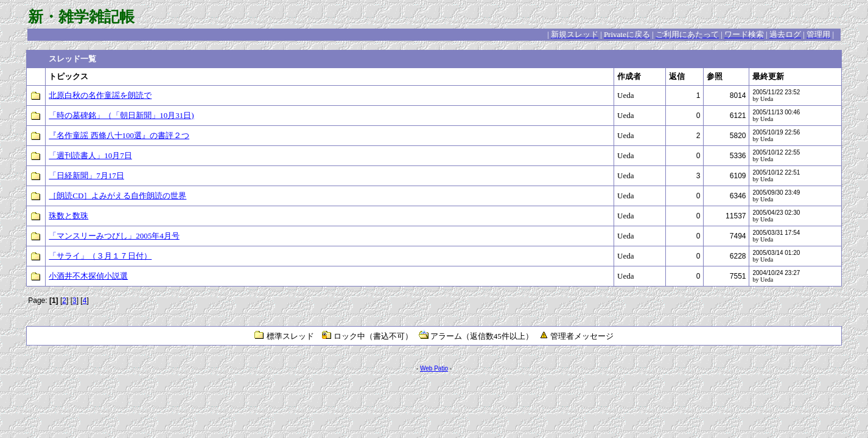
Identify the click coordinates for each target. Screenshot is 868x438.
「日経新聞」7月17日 (86, 176)
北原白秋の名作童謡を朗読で (100, 95)
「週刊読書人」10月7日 (90, 155)
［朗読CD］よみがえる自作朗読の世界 (117, 196)
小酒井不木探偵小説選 (88, 276)
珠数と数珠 (68, 216)
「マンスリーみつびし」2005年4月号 (114, 236)
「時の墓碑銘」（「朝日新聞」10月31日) (121, 115)
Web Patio (434, 368)
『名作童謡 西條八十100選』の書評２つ (119, 135)
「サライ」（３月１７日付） (100, 256)
